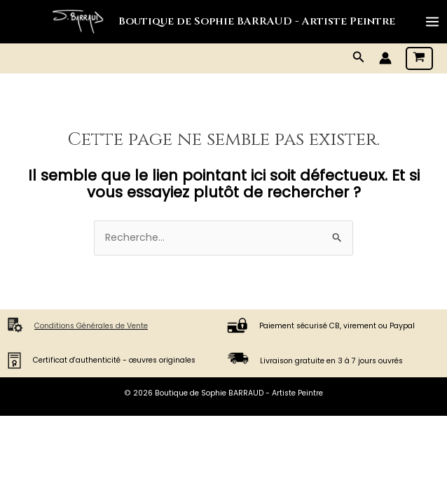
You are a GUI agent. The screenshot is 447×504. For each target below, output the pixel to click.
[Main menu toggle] (432, 22)
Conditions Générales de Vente (91, 326)
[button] (359, 58)
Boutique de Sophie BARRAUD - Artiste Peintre (257, 21)
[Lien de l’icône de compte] (385, 58)
